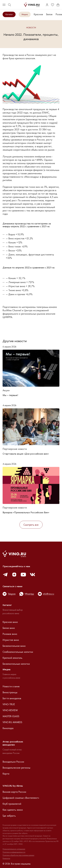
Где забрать (9, 816)
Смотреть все (31, 525)
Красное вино (10, 622)
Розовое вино (10, 634)
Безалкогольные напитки (16, 664)
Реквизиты (6, 858)
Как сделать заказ (13, 810)
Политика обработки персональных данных (18, 855)
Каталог (9, 14)
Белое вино (9, 628)
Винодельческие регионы (16, 768)
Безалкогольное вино (14, 646)
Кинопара (8, 728)
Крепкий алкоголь (12, 658)
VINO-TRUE (9, 704)
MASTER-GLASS (11, 716)
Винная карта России (14, 792)
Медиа (25, 14)
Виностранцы (10, 692)
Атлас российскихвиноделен (13, 743)
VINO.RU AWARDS (12, 722)
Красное (38, 14)
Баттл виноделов (12, 698)
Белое (49, 14)
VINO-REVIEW (10, 710)
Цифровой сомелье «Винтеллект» (21, 798)
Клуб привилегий (12, 804)
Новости (31, 28)
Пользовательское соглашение (14, 849)
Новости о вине (11, 686)
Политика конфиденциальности (14, 852)
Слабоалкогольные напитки (18, 652)
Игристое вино (11, 640)
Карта (6, 774)
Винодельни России (13, 762)
